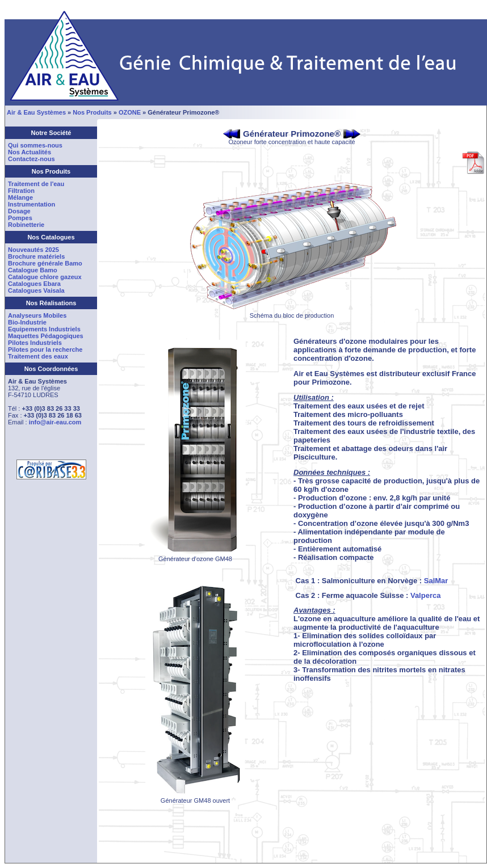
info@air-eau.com (55, 422)
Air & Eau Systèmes (36, 112)
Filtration (21, 191)
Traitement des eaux (38, 356)
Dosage (19, 211)
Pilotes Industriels (35, 343)
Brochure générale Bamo (45, 263)
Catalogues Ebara (34, 284)
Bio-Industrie (27, 322)
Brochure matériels (36, 256)
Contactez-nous (32, 159)
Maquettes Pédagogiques (46, 336)
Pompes (20, 218)
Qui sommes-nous (35, 145)
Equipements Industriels (44, 329)
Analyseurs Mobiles (37, 315)
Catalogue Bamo (33, 270)
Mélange (20, 197)
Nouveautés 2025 (33, 250)
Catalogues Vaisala (36, 290)
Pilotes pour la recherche (45, 349)
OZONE (130, 112)
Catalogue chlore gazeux (45, 277)
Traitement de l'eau (36, 184)
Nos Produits (92, 112)
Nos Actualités (30, 152)
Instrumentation (32, 204)
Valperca (426, 595)
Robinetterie (26, 225)
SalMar (436, 581)
